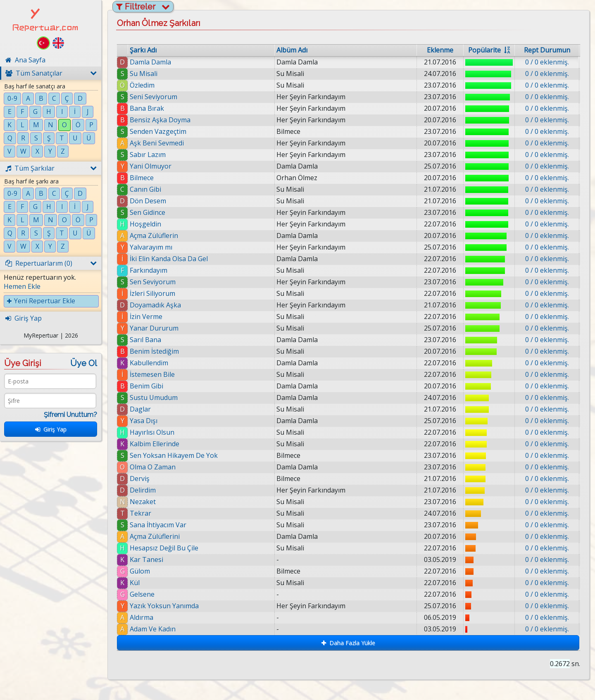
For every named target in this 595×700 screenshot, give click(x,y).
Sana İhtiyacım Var (158, 525)
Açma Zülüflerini (155, 536)
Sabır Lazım (148, 155)
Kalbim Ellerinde (155, 444)
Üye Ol (84, 363)
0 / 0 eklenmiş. (547, 62)
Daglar (140, 409)
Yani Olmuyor (151, 166)
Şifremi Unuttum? (70, 415)
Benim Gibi (146, 386)
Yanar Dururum (154, 328)
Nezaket (143, 502)
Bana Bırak (147, 108)
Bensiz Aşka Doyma (160, 120)
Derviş (140, 479)
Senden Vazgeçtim (158, 131)
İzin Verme (146, 317)
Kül (135, 583)
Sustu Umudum (154, 398)
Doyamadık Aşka (155, 305)
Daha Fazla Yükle (348, 643)
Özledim (142, 85)
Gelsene (142, 594)
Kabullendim (149, 363)
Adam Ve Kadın (153, 629)
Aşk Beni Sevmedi (157, 143)
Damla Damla (150, 62)
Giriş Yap (51, 429)
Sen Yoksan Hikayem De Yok (174, 455)
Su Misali (144, 74)
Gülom (140, 571)
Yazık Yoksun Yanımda (164, 606)
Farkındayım (149, 270)
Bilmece (142, 178)
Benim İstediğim (154, 351)
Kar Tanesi (146, 560)
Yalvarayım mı (151, 247)
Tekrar (140, 513)
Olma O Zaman (153, 467)
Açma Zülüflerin (154, 236)
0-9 (12, 98)
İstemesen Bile (152, 374)
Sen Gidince (148, 212)
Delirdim (143, 490)
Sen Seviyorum (153, 282)
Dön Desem (148, 201)
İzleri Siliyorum (152, 293)
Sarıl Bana (145, 340)
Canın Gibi (145, 189)
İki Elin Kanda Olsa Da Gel (169, 259)
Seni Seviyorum (154, 97)
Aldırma (142, 617)
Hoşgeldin (145, 224)
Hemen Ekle (22, 286)
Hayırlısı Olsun (152, 432)
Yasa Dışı (144, 421)
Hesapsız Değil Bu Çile (164, 548)
